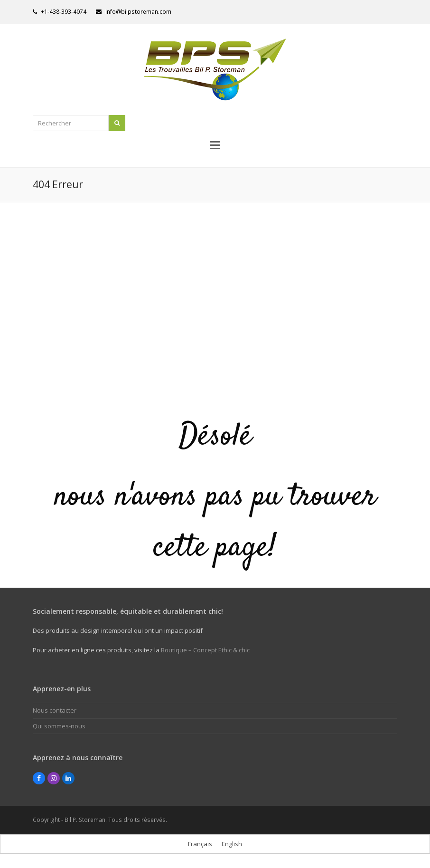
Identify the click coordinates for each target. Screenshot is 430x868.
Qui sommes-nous (59, 726)
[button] (215, 144)
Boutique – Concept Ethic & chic (205, 650)
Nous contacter (55, 710)
